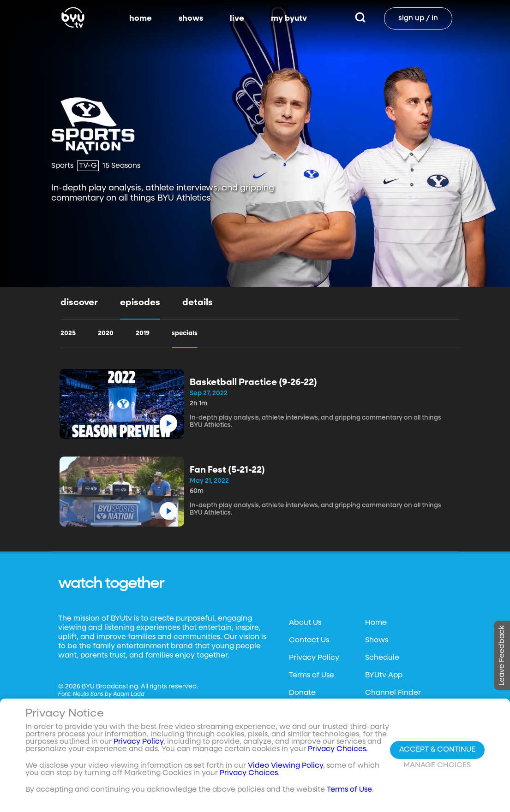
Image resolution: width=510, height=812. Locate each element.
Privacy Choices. (338, 753)
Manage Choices (437, 769)
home (141, 18)
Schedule (382, 658)
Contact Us (309, 640)
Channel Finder (393, 693)
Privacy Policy (314, 658)
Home (376, 623)
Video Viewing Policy (285, 770)
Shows (377, 640)
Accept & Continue (437, 753)
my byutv (289, 18)
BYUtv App (384, 676)
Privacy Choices (249, 777)
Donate (302, 693)
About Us (305, 623)
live (237, 18)
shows (191, 18)
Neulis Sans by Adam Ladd (109, 694)
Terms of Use (312, 676)
